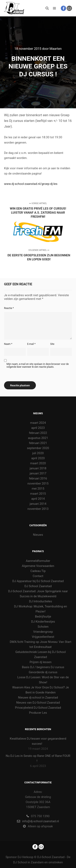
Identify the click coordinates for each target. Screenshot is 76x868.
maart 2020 (38, 463)
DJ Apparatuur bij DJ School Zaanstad (38, 581)
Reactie (9, 308)
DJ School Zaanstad (38, 586)
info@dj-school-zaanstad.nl (38, 821)
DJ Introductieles (40, 601)
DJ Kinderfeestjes (43, 622)
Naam (8, 344)
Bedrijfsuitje (43, 617)
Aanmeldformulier (38, 561)
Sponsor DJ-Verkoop (19, 857)
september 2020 (38, 448)
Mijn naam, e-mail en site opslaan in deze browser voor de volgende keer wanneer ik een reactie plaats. (38, 365)
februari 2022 (38, 433)
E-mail (31, 344)
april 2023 (38, 428)
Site (52, 344)
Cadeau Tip (38, 571)
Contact (38, 576)
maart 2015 (38, 494)
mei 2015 (38, 489)
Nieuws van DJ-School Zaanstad (38, 703)
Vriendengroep (43, 632)
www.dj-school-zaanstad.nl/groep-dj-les (31, 184)
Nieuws (38, 535)
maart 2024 (38, 423)
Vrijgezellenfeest (43, 637)
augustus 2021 (38, 438)
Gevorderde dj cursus (43, 672)
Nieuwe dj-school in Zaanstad (38, 698)
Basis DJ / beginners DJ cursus (43, 667)
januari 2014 (38, 504)
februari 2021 (38, 443)
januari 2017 (38, 473)
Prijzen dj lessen (41, 662)
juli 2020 (38, 453)
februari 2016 (38, 478)
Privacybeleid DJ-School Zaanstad (38, 708)
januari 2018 (38, 468)
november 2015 (38, 484)
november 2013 (38, 509)
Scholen (43, 627)
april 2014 (38, 499)
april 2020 (38, 458)
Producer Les (38, 713)
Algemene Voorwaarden (38, 566)
